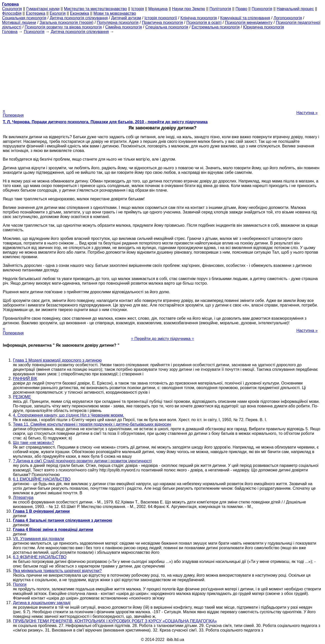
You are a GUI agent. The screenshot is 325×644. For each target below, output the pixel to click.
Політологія (220, 9)
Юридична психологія (263, 27)
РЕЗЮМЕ (22, 397)
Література (23, 497)
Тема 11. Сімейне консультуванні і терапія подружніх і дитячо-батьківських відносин (92, 424)
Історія (138, 9)
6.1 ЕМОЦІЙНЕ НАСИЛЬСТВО (42, 479)
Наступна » (307, 113)
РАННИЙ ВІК (25, 379)
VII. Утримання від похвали (38, 539)
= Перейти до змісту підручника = (163, 339)
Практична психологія (162, 22)
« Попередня (13, 113)
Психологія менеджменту (249, 22)
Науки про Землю (188, 9)
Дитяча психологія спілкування (79, 18)
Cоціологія (12, 9)
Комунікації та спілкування (245, 18)
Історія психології (161, 18)
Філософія (12, 13)
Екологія (58, 13)
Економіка (80, 13)
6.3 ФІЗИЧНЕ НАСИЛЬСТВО (40, 557)
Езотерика (36, 13)
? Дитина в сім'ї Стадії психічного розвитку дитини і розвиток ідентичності (82, 461)
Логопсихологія (288, 18)
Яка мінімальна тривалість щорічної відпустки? (57, 571)
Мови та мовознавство (115, 13)
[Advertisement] (162, 70)
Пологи (20, 584)
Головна (10, 32)
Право (241, 9)
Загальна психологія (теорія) (67, 22)
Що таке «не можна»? (34, 443)
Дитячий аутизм (126, 18)
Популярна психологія (118, 22)
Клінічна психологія (199, 18)
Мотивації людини (19, 22)
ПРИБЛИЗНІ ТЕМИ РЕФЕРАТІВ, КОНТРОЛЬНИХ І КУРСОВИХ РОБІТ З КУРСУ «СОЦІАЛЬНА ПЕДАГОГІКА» (115, 621)
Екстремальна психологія (216, 27)
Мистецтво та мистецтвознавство (95, 9)
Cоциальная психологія (24, 18)
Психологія (262, 9)
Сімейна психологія (124, 27)
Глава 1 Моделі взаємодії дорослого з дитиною (57, 360)
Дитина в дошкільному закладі (42, 603)
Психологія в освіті (204, 22)
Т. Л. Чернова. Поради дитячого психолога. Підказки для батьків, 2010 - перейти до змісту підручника (105, 122)
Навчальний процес (295, 9)
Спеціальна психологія (167, 27)
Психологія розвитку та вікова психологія (63, 27)
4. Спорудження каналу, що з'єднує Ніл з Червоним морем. (69, 415)
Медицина (158, 9)
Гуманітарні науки (43, 9)
